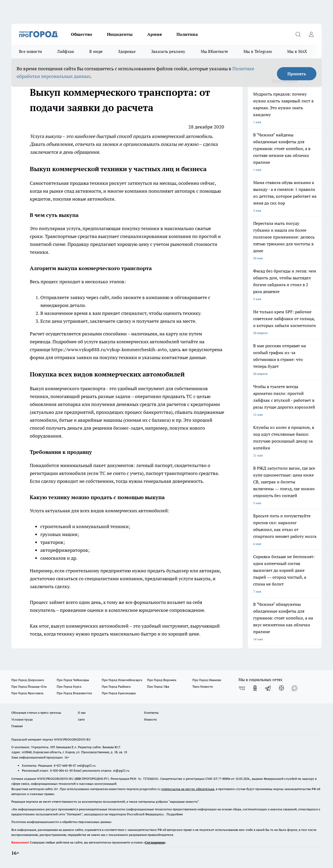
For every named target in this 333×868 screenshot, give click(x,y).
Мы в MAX (297, 51)
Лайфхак (66, 51)
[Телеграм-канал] (268, 688)
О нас (82, 713)
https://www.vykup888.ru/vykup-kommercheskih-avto (109, 349)
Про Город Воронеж (162, 680)
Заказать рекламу (168, 51)
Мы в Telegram (258, 51)
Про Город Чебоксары (73, 680)
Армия (155, 34)
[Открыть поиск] (298, 34)
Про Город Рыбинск (116, 686)
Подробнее (175, 814)
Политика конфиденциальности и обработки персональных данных (61, 822)
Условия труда (22, 719)
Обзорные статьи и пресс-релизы (36, 713)
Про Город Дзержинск (28, 680)
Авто (81, 719)
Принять (297, 74)
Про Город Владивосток (74, 693)
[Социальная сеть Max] (295, 688)
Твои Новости (203, 686)
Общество (82, 34)
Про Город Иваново (207, 680)
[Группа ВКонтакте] (242, 688)
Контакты (151, 713)
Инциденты (120, 34)
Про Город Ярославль (27, 693)
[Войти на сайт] (311, 34)
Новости (150, 719)
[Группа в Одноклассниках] (255, 688)
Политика (187, 34)
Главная (17, 726)
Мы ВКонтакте (215, 51)
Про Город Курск (69, 686)
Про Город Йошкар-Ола (29, 686)
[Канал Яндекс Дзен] (281, 688)
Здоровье (127, 51)
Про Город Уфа (158, 686)
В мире (96, 51)
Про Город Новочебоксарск (122, 680)
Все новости (30, 51)
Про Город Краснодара (119, 693)
